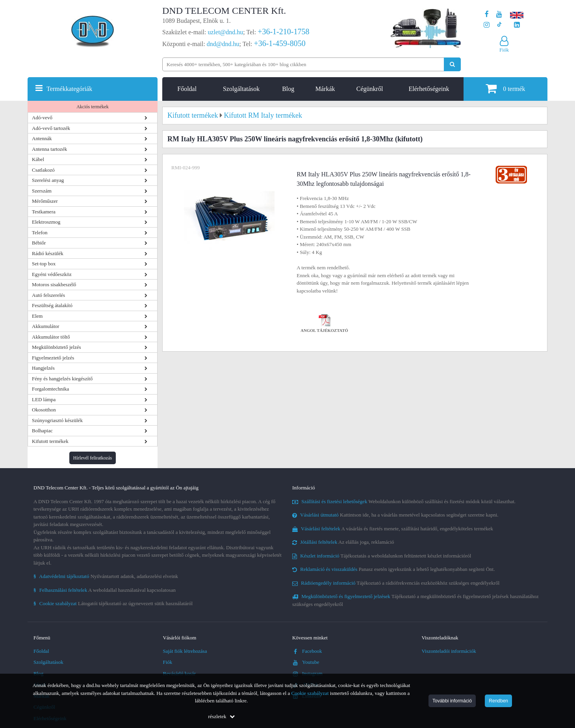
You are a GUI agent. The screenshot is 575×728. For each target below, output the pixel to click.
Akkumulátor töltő (51, 337)
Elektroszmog (46, 222)
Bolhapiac (42, 431)
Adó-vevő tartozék (51, 128)
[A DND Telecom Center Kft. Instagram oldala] (487, 25)
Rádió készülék (48, 253)
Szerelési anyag (48, 180)
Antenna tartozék (49, 149)
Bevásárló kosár (179, 673)
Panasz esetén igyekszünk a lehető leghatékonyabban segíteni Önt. (393, 569)
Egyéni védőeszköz (52, 274)
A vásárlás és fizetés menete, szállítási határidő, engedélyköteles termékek (393, 529)
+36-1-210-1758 (283, 31)
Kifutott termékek (50, 441)
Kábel (38, 159)
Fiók (168, 662)
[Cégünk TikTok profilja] (499, 25)
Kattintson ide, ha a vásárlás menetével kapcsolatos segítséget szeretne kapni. (395, 515)
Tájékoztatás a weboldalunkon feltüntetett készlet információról (382, 556)
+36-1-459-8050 (279, 43)
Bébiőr (39, 243)
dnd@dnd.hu (223, 44)
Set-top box (44, 264)
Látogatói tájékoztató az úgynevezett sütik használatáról (113, 603)
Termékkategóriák (69, 89)
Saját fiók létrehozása (185, 651)
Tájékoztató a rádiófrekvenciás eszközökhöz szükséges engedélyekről (396, 583)
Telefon (40, 232)
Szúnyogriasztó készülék (57, 420)
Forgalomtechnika (50, 389)
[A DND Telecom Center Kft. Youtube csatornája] (499, 14)
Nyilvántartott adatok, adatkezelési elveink (106, 576)
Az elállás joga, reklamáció (343, 542)
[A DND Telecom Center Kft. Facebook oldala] (487, 14)
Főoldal (187, 89)
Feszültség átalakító (52, 305)
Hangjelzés (43, 368)
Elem (37, 316)
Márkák (325, 89)
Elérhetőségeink (429, 89)
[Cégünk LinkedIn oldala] (517, 25)
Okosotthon (44, 410)
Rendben (498, 701)
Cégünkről (370, 89)
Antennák (42, 138)
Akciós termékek (93, 107)
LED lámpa (44, 399)
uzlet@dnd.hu (226, 32)
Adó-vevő (42, 118)
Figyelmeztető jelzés (53, 358)
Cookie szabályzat (310, 693)
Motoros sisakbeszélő (54, 284)
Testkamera (44, 212)
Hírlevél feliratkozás (93, 458)
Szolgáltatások (241, 89)
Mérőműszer (45, 201)
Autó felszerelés (48, 295)
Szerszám (42, 191)
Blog (288, 89)
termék (505, 88)
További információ (452, 701)
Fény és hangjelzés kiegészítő (62, 379)
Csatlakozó (43, 170)
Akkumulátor (45, 326)
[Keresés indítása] (452, 64)
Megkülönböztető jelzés (57, 347)
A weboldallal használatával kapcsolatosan (105, 590)
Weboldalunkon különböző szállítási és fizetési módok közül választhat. (404, 501)
